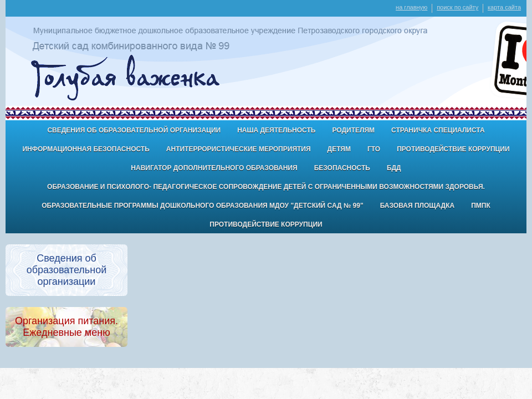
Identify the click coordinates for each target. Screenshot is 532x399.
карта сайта (504, 7)
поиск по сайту (457, 7)
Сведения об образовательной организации (134, 130)
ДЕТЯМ (339, 149)
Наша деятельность (276, 130)
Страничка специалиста (438, 130)
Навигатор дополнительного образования (214, 168)
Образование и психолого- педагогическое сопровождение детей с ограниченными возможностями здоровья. (266, 187)
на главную (411, 7)
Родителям (353, 130)
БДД (394, 168)
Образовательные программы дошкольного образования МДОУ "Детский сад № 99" (202, 206)
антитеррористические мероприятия (239, 149)
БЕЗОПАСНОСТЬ (342, 168)
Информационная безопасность (86, 149)
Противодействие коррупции (453, 149)
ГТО (374, 149)
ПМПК (481, 206)
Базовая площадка (417, 206)
